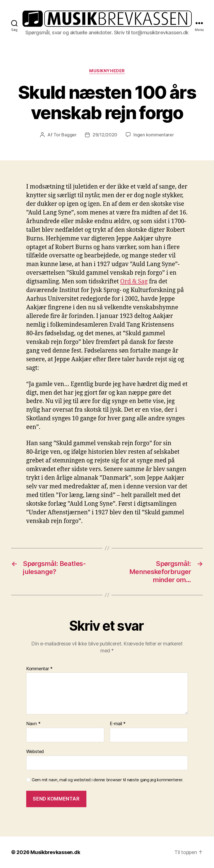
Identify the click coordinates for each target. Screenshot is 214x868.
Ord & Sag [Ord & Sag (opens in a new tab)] (134, 282)
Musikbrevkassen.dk (55, 852)
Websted (35, 751)
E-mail (118, 724)
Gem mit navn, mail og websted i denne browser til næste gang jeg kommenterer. (107, 780)
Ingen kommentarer (154, 135)
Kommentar (39, 669)
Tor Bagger (65, 135)
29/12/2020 (105, 135)
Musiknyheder (107, 71)
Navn (33, 724)
